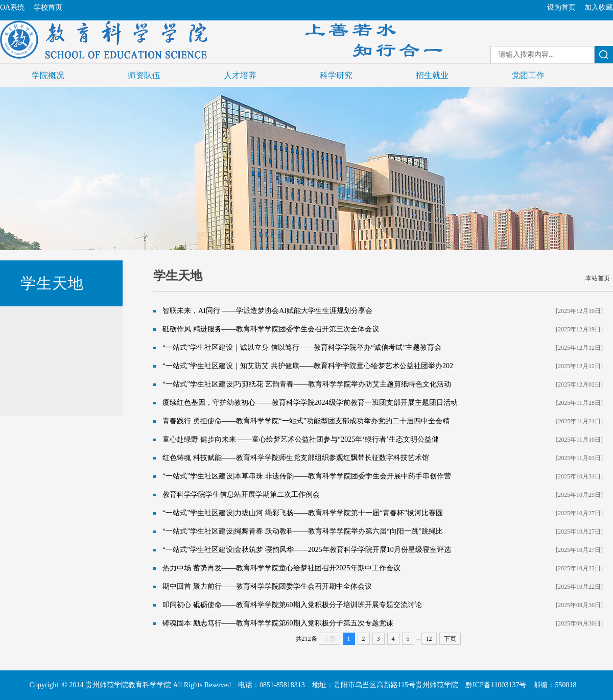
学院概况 (48, 75)
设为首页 (561, 7)
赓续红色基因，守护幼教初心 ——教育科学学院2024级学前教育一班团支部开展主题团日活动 (310, 403)
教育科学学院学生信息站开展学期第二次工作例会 (241, 494)
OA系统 (12, 7)
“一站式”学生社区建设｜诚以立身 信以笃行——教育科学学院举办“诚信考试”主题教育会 (302, 347)
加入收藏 (599, 7)
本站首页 (598, 278)
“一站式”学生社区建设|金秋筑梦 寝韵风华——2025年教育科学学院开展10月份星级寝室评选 (307, 550)
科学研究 (336, 75)
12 (429, 639)
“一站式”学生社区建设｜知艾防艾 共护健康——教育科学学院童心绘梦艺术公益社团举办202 (308, 366)
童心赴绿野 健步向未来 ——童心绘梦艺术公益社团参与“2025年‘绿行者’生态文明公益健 (301, 439)
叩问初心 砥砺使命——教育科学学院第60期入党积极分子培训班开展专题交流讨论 (292, 605)
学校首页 (48, 7)
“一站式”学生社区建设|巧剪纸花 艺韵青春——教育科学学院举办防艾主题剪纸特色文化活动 (307, 384)
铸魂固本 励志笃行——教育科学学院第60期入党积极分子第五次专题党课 (278, 623)
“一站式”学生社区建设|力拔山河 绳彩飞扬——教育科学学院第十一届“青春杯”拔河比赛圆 (303, 513)
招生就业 (432, 75)
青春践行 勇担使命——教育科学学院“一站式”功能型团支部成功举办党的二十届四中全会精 (306, 421)
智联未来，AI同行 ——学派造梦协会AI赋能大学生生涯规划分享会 (267, 311)
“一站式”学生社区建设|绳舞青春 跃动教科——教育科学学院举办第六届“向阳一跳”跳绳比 (303, 531)
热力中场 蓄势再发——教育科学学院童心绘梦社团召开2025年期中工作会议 (281, 568)
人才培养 (240, 75)
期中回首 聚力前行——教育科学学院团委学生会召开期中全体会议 (267, 586)
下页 (450, 639)
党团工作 (528, 75)
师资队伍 (144, 75)
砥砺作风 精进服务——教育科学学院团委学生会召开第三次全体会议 (271, 329)
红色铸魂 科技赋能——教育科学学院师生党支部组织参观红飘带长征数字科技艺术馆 (296, 458)
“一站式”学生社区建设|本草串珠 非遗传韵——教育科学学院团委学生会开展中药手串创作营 (307, 476)
